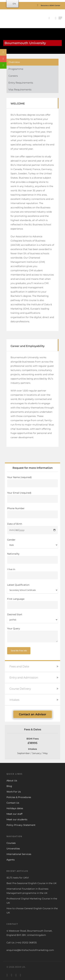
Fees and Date (19, 666)
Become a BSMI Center (48, 5)
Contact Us (13, 803)
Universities (13, 849)
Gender (32, 543)
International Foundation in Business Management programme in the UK (27, 891)
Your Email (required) (32, 497)
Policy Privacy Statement (21, 825)
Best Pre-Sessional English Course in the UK (32, 883)
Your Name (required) (32, 481)
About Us (12, 781)
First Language (32, 603)
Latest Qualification (32, 588)
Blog (9, 786)
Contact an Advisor (32, 714)
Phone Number (32, 513)
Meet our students (17, 819)
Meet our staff (14, 814)
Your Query (32, 635)
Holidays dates (15, 808)
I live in (32, 574)
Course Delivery (20, 689)
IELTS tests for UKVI (18, 878)
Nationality (32, 558)
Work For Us (14, 792)
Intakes (14, 700)
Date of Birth (32, 528)
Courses (11, 843)
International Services (19, 854)
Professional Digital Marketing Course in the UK (32, 901)
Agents (11, 860)
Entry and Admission (24, 678)
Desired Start (32, 618)
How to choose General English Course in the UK (32, 911)
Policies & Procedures (19, 797)
